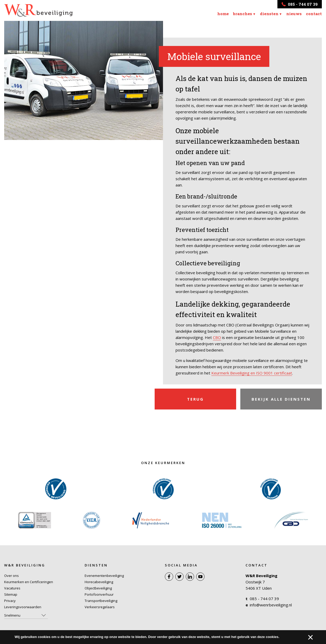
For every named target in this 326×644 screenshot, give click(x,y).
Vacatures (12, 588)
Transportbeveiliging (101, 601)
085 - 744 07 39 (264, 599)
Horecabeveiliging (99, 582)
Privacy (10, 601)
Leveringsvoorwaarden (23, 607)
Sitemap (11, 594)
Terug (195, 399)
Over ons (11, 576)
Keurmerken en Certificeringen (29, 582)
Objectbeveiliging (98, 588)
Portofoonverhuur (99, 594)
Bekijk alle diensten (281, 399)
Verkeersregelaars (100, 607)
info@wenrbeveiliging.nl (271, 605)
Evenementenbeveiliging (104, 576)
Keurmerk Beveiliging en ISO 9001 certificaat (252, 373)
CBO (217, 337)
